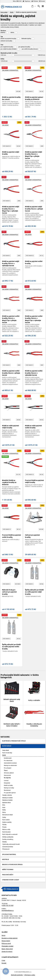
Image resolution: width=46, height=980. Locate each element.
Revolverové (7, 790)
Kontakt (42, 1)
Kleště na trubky (8, 785)
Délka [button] (2, 59)
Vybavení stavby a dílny (11, 880)
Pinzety (4, 827)
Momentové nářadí (7, 815)
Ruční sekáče (6, 820)
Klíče (4, 805)
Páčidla (4, 825)
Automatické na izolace (10, 763)
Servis (3, 935)
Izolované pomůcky (8, 847)
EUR (20, 1)
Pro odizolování (8, 761)
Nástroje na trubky (9, 788)
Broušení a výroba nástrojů (10, 938)
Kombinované (8, 758)
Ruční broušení (6, 832)
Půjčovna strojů (6, 944)
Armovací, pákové (9, 773)
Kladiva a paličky (7, 822)
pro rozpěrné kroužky (7, 47)
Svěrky (4, 817)
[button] (33, 6)
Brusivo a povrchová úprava (12, 865)
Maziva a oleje (6, 830)
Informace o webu (30, 975)
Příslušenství (6, 849)
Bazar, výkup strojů (7, 949)
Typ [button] (2, 37)
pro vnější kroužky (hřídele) (9, 49)
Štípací (6, 770)
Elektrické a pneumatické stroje (14, 741)
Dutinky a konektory (8, 839)
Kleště (12, 12)
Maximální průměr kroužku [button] (9, 53)
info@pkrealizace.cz (8, 911)
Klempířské (7, 783)
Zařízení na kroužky (6, 41)
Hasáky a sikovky (7, 795)
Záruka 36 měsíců (7, 952)
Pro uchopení (8, 768)
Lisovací (6, 781)
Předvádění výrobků (7, 946)
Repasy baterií (6, 941)
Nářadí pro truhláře (7, 798)
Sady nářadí (6, 750)
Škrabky (4, 842)
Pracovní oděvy (8, 875)
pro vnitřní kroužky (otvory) (30, 49)
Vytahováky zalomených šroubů (11, 844)
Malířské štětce (7, 803)
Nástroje (6, 859)
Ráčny (4, 812)
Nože (4, 807)
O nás (3, 960)
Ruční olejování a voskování (10, 834)
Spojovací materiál (9, 854)
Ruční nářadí (4, 12)
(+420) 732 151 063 (7, 906)
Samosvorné (7, 775)
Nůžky (4, 810)
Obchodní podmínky (17, 975)
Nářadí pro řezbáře (7, 800)
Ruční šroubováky (7, 753)
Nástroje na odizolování (10, 765)
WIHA (12, 33)
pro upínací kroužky (24, 47)
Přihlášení (35, 1)
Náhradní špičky (26, 39)
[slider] (13, 55)
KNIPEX (3, 33)
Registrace (26, 1)
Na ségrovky (7, 778)
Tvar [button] (2, 45)
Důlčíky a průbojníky (8, 837)
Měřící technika (8, 870)
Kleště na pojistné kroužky (8, 39)
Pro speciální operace (10, 793)
